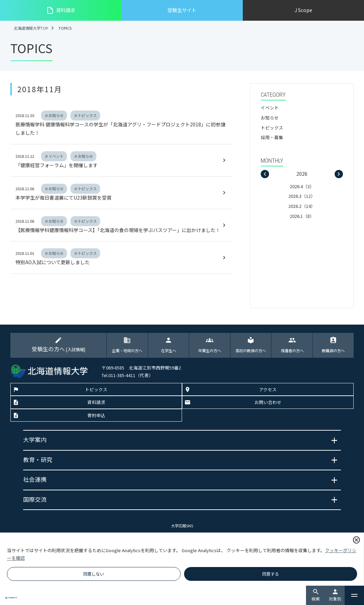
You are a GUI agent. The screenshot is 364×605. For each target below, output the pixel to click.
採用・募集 (272, 137)
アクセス (268, 390)
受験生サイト (182, 10)
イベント (270, 108)
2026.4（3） (302, 186)
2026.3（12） (302, 196)
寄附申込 (96, 416)
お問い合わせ (268, 403)
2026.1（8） (302, 216)
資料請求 (61, 10)
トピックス (272, 128)
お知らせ (270, 118)
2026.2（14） (302, 206)
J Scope (303, 10)
